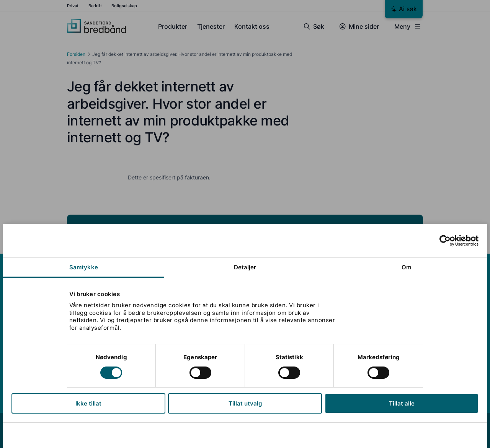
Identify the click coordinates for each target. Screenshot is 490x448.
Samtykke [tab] (84, 267)
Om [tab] (406, 267)
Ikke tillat (88, 403)
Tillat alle (401, 403)
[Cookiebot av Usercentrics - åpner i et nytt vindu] (445, 241)
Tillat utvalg (245, 403)
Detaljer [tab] (245, 267)
